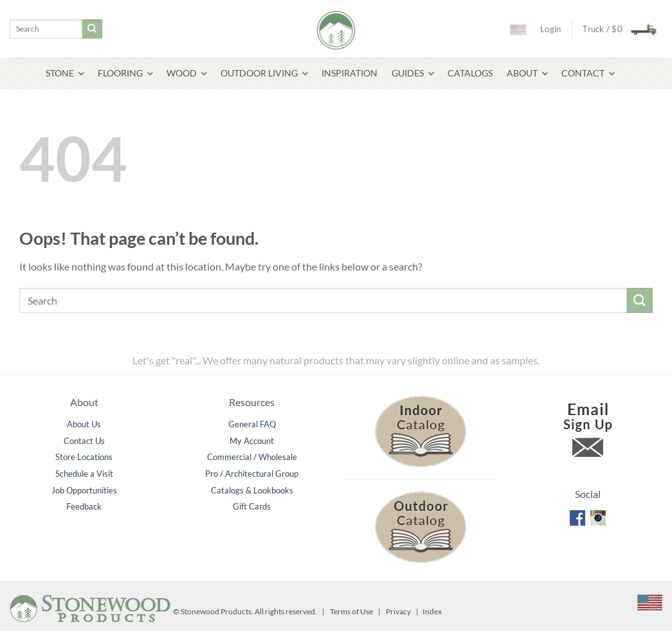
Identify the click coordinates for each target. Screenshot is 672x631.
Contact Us (84, 441)
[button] (616, 29)
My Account (252, 441)
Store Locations (84, 457)
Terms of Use (351, 611)
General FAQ (252, 424)
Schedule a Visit (84, 474)
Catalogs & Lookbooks (252, 490)
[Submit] (92, 29)
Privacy (398, 611)
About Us (84, 424)
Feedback (84, 506)
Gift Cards (252, 506)
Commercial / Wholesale (252, 457)
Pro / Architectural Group (252, 474)
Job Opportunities (84, 490)
